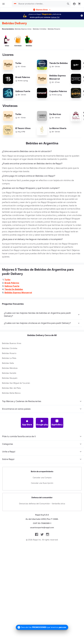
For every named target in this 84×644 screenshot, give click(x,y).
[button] (42, 10)
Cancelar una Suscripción (42, 502)
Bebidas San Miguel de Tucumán (16, 402)
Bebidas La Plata (9, 377)
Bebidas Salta (8, 382)
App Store (27, 441)
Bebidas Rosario (9, 372)
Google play (42, 441)
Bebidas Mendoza (10, 387)
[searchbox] (40, 4)
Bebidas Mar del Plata (11, 407)
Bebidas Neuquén (10, 397)
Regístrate (47, 14)
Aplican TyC (55, 17)
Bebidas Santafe (9, 392)
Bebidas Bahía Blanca (11, 412)
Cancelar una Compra (42, 496)
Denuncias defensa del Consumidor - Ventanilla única (42, 522)
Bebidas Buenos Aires (12, 362)
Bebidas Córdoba (10, 367)
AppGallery (57, 441)
